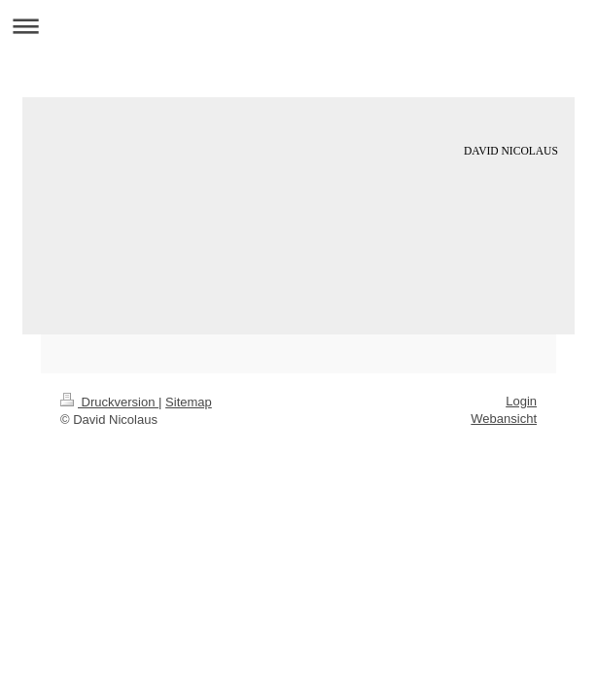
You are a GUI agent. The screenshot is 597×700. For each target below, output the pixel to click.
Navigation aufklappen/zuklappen (298, 26)
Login (521, 401)
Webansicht (504, 419)
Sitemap (189, 402)
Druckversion (109, 402)
